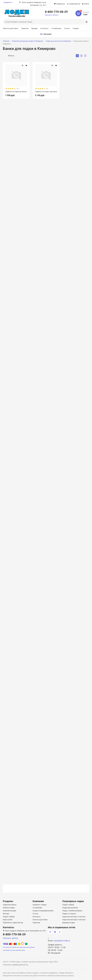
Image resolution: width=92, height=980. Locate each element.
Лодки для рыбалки (70, 908)
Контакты (45, 28)
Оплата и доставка (10, 28)
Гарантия (25, 28)
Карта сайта (8, 920)
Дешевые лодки (69, 923)
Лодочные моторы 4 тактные (74, 920)
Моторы (6, 914)
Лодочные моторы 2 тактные (74, 917)
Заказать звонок (52, 15)
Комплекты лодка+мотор (13, 923)
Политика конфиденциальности (16, 965)
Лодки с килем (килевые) (72, 911)
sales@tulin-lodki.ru (62, 941)
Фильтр (11, 56)
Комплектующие (9, 911)
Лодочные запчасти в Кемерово (59, 41)
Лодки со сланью (69, 914)
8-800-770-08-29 (56, 12)
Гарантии (36, 923)
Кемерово (7, 2)
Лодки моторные (10, 905)
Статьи (67, 28)
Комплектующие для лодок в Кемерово (28, 41)
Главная (6, 41)
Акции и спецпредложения (43, 911)
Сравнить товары (40, 905)
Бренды (35, 28)
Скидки (76, 28)
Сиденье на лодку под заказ (46, 92)
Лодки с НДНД (9, 917)
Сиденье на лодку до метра (16, 92)
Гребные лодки (9, 908)
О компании (37, 908)
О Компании (56, 28)
